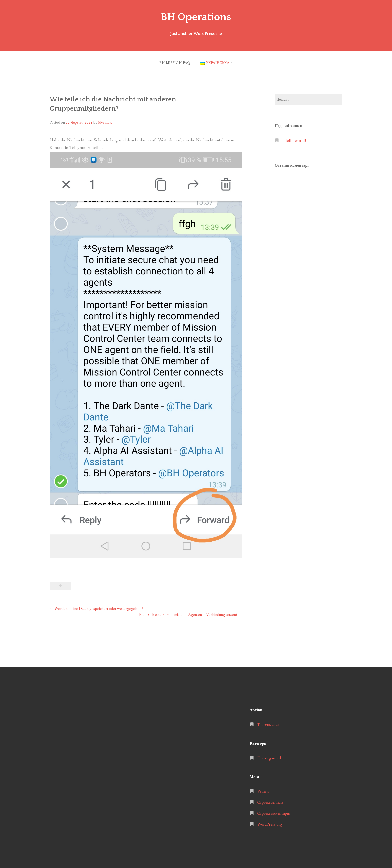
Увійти (263, 790)
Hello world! (295, 139)
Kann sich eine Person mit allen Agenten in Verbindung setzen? (191, 613)
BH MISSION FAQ (173, 62)
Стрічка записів (271, 801)
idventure (105, 121)
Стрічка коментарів (274, 812)
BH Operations (196, 17)
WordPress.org (270, 823)
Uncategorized (269, 757)
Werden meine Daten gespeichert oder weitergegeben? (96, 607)
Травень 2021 (269, 724)
